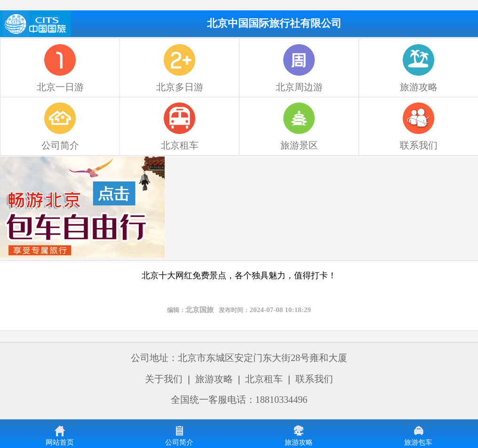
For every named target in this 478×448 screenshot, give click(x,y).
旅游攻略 (214, 379)
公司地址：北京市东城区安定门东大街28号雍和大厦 (239, 358)
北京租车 (264, 379)
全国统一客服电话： (239, 400)
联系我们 (314, 379)
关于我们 (164, 379)
